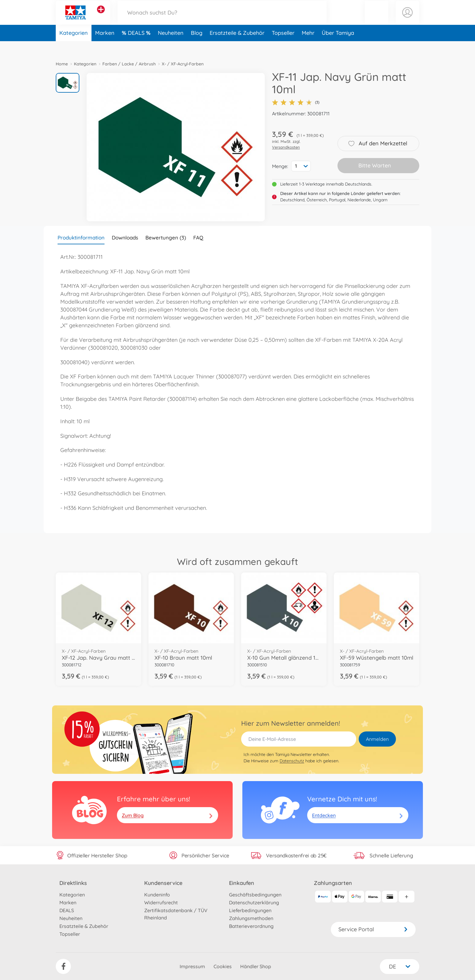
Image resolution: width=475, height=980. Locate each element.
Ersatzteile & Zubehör (237, 46)
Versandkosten (286, 147)
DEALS (137, 46)
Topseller (283, 46)
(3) (296, 102)
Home (62, 64)
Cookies (223, 966)
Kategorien (74, 46)
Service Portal (373, 929)
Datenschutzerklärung (254, 902)
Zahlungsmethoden (251, 918)
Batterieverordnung (251, 926)
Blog (197, 46)
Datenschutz (292, 761)
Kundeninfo (157, 895)
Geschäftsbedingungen (255, 895)
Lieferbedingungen (250, 910)
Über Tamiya (338, 46)
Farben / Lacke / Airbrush (129, 64)
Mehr (308, 46)
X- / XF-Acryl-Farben (183, 64)
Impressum (192, 966)
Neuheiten (171, 46)
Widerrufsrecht (161, 902)
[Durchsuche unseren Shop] (222, 19)
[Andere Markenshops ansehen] (101, 16)
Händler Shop (256, 966)
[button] (377, 19)
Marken (105, 46)
